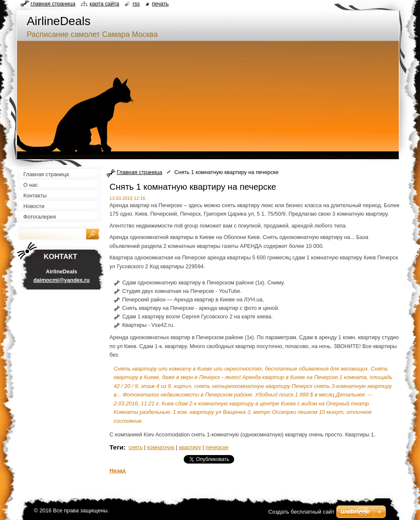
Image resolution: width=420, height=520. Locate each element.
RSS (136, 4)
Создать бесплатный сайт (301, 512)
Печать (160, 4)
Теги (116, 447)
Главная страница (139, 172)
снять (136, 447)
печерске (217, 447)
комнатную (161, 447)
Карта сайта (104, 4)
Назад (118, 471)
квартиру (190, 447)
